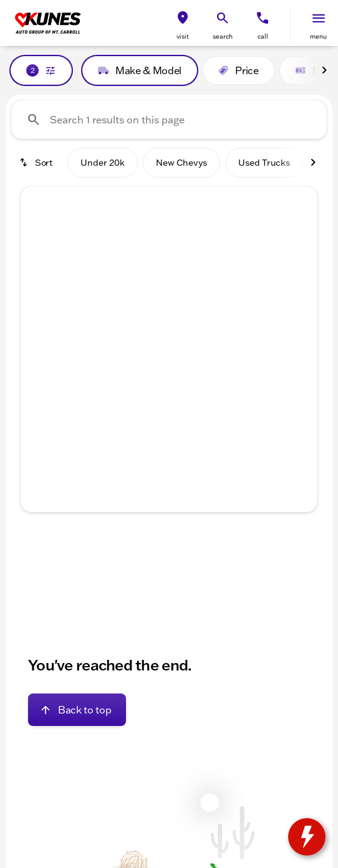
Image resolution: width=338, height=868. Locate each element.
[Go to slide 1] (130, 393)
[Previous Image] (39, 298)
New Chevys (181, 163)
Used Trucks (264, 163)
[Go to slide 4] (186, 393)
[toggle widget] (307, 837)
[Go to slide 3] (167, 393)
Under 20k (103, 163)
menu (318, 36)
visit (183, 36)
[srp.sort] (37, 163)
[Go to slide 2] (148, 393)
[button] (183, 23)
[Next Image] (324, 70)
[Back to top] (77, 710)
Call (263, 36)
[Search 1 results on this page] (169, 120)
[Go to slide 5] (205, 393)
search (223, 36)
